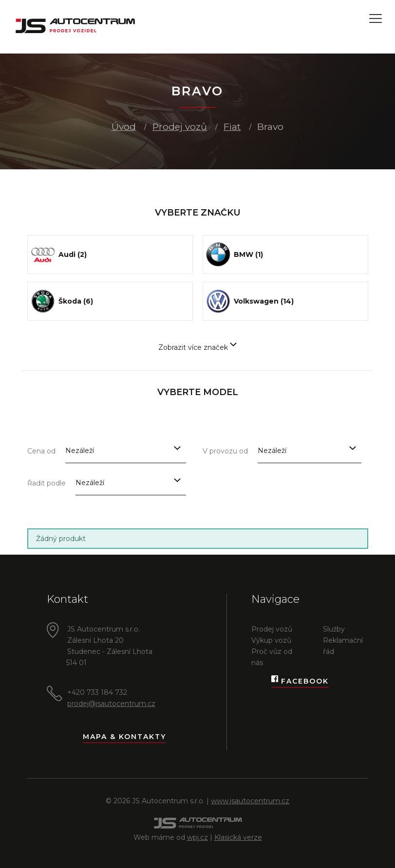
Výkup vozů (271, 640)
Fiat (232, 127)
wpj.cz (197, 837)
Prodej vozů (180, 127)
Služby (334, 629)
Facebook (300, 681)
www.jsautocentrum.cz (250, 801)
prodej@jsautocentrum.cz (111, 704)
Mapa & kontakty (124, 737)
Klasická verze (238, 837)
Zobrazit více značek (197, 347)
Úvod (124, 127)
